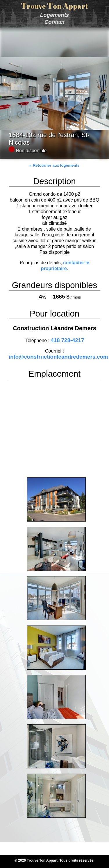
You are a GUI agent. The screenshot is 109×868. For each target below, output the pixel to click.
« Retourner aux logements (55, 165)
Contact (54, 22)
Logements (55, 15)
